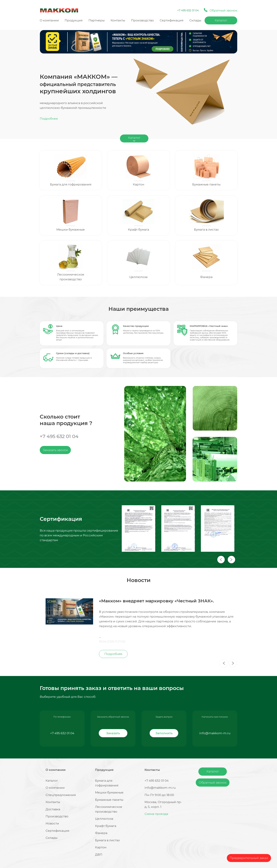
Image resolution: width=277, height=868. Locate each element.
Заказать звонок (55, 450)
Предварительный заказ (249, 858)
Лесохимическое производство (71, 277)
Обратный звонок (213, 783)
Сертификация (172, 20)
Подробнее (49, 119)
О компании (49, 20)
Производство (142, 20)
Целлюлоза (138, 277)
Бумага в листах (206, 230)
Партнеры (97, 20)
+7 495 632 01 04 (188, 10)
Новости (52, 823)
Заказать (113, 733)
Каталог (221, 20)
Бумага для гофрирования (71, 184)
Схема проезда (156, 814)
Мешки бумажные (71, 230)
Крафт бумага (138, 230)
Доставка (53, 809)
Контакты (118, 20)
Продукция (74, 20)
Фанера (206, 277)
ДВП (99, 855)
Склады (195, 20)
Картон (138, 184)
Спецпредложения (61, 795)
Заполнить (164, 733)
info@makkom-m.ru (215, 733)
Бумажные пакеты (206, 184)
